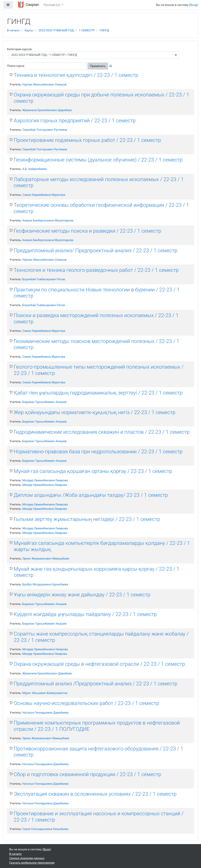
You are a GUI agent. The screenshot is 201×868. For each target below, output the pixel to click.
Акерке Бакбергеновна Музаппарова (48, 220)
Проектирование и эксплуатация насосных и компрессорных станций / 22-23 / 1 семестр (99, 817)
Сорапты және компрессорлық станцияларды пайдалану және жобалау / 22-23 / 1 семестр (101, 637)
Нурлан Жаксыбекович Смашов (44, 84)
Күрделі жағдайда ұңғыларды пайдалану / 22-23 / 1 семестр (85, 614)
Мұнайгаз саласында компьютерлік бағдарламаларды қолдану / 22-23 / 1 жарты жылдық (102, 546)
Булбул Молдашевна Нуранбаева (45, 584)
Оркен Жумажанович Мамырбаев (46, 559)
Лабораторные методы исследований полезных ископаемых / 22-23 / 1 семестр (99, 182)
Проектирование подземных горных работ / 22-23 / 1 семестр (87, 140)
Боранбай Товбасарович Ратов (44, 279)
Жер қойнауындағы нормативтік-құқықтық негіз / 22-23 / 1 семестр (95, 412)
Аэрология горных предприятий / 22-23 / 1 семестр (75, 121)
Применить (98, 66)
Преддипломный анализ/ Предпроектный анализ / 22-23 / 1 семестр (96, 250)
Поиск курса (16, 66)
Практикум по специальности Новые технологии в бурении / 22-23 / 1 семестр (97, 293)
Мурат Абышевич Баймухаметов (45, 693)
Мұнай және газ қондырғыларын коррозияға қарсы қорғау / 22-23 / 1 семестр (97, 572)
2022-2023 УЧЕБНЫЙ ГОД (56, 30)
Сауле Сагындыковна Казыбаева (45, 829)
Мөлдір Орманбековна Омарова (45, 485)
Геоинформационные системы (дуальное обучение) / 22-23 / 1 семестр (98, 160)
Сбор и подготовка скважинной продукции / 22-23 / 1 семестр (87, 774)
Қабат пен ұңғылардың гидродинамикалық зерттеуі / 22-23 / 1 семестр (98, 393)
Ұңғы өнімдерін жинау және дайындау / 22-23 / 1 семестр (82, 595)
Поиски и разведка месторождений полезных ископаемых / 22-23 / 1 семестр (96, 318)
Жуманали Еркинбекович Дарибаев (47, 110)
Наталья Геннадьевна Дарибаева (45, 713)
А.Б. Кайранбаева (35, 169)
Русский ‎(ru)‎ (53, 5)
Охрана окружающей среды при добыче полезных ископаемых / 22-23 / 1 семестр (101, 98)
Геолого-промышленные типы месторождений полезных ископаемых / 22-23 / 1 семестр (99, 370)
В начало (13, 30)
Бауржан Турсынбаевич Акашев (44, 402)
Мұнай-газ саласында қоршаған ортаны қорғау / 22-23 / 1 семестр (93, 471)
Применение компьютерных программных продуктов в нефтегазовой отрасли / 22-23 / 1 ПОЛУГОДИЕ (97, 726)
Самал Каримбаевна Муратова (44, 195)
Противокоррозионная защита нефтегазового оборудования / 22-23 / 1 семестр (99, 752)
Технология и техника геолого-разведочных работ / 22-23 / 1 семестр (96, 270)
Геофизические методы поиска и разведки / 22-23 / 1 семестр (87, 231)
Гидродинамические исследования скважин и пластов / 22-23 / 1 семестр (102, 432)
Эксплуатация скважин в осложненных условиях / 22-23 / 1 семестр (95, 794)
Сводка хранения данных (27, 858)
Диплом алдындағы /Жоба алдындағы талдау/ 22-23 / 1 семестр (91, 495)
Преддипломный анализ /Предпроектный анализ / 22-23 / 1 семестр (96, 684)
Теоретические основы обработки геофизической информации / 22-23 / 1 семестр (101, 208)
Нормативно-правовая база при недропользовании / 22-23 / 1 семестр (98, 452)
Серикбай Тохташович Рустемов (45, 130)
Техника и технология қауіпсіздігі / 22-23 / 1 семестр (76, 75)
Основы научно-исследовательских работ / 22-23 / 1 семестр (86, 703)
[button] (111, 66)
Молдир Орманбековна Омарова (45, 480)
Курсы (29, 30)
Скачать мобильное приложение (32, 863)
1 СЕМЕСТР (87, 30)
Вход (194, 5)
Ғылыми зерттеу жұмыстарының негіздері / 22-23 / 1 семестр (87, 519)
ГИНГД (104, 30)
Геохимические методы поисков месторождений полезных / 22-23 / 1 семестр (97, 344)
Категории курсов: (20, 49)
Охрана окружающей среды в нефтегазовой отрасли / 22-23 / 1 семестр (99, 664)
